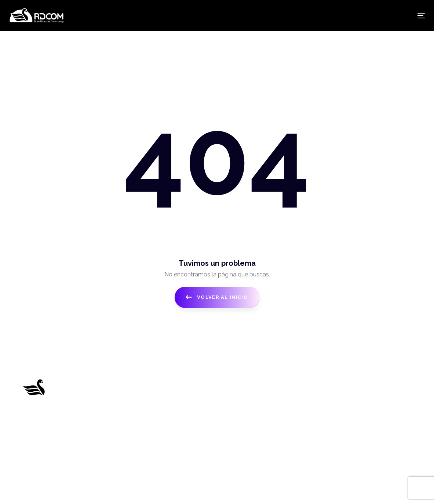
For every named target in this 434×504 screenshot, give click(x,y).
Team (127, 439)
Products (132, 412)
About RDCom (139, 398)
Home (128, 385)
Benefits (130, 426)
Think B (285, 488)
